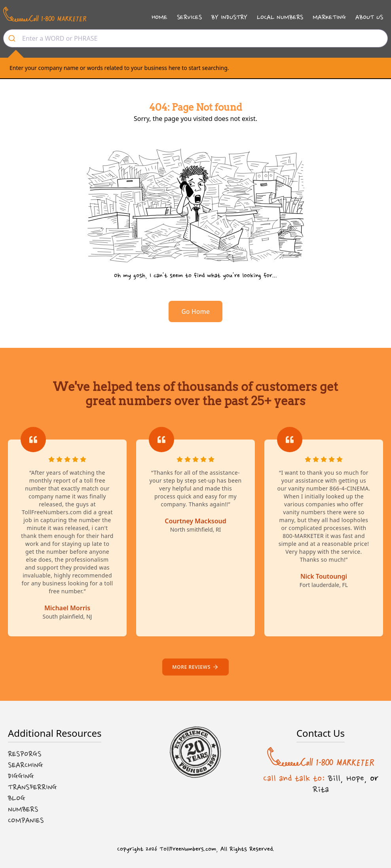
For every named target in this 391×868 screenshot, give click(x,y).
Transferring (32, 787)
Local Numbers (280, 17)
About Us (369, 17)
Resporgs (25, 754)
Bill (334, 778)
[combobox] (195, 38)
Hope (355, 778)
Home (159, 17)
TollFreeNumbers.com (188, 849)
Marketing (329, 17)
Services (189, 17)
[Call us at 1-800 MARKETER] (45, 14)
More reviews (195, 667)
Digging (21, 776)
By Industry (229, 17)
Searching (26, 765)
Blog (17, 798)
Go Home (195, 311)
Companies (26, 821)
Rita (321, 789)
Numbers (23, 810)
